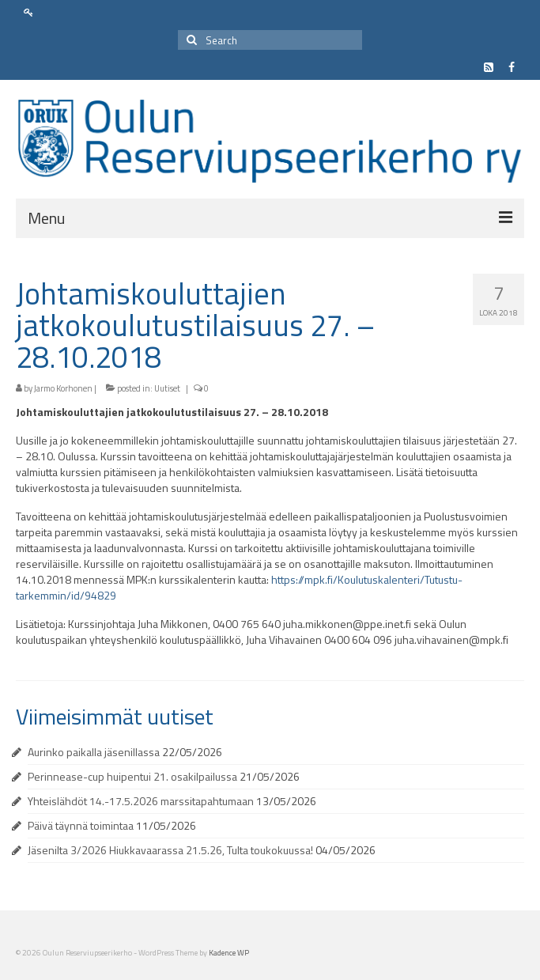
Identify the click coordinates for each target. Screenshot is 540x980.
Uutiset (167, 388)
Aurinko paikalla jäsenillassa (94, 752)
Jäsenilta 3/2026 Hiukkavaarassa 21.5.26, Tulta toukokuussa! (170, 850)
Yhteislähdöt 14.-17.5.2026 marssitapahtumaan (141, 801)
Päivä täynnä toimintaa (81, 825)
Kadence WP (229, 953)
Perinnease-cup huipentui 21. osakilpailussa (132, 776)
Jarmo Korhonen (63, 388)
